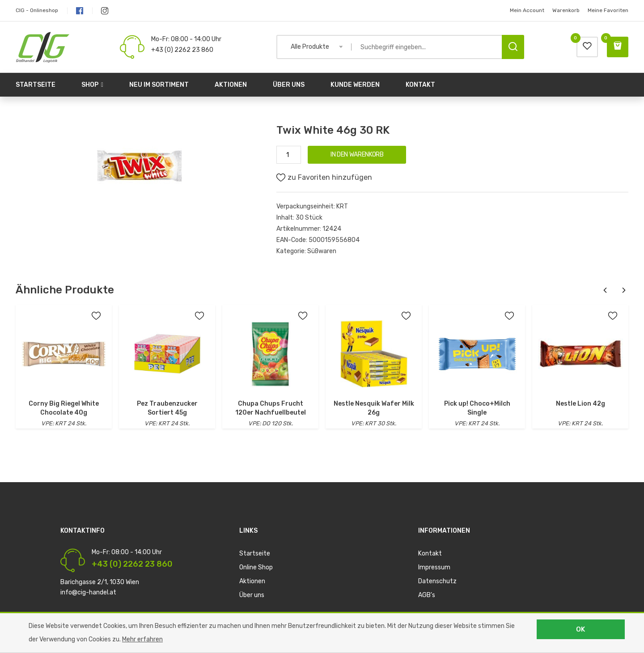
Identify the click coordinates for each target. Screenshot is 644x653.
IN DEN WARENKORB (357, 155)
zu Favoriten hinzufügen (324, 178)
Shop (92, 85)
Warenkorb (566, 10)
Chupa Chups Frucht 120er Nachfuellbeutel (271, 408)
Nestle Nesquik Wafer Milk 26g (374, 408)
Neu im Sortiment (159, 85)
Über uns (289, 85)
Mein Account (527, 10)
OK (580, 629)
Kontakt (420, 85)
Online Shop (256, 567)
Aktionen (231, 85)
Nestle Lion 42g (580, 404)
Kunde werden (355, 85)
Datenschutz (437, 581)
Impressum (434, 567)
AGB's (427, 595)
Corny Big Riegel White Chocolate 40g (64, 408)
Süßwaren (322, 251)
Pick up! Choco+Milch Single (477, 408)
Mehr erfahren (142, 639)
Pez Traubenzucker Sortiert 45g (167, 408)
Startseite (36, 85)
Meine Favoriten (608, 10)
